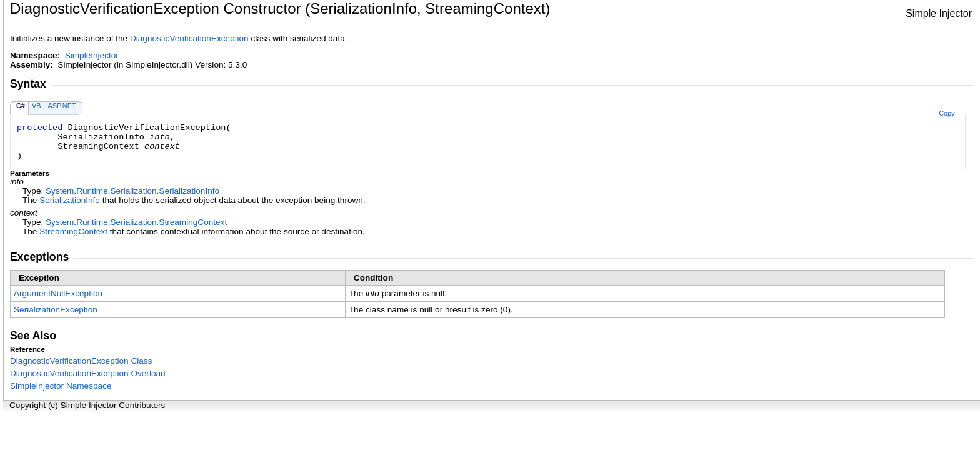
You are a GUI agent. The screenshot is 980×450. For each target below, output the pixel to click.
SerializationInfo (70, 200)
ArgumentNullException (58, 293)
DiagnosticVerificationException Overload (88, 373)
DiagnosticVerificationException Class (81, 361)
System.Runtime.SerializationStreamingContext (136, 222)
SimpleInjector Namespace (61, 386)
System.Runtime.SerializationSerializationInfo (132, 191)
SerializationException (56, 310)
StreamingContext (73, 232)
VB (37, 106)
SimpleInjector (92, 55)
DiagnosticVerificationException (189, 38)
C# (21, 106)
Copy (947, 113)
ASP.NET (62, 106)
